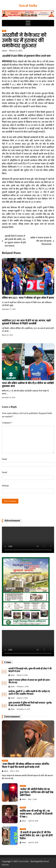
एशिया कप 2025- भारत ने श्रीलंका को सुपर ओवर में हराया (28, 298)
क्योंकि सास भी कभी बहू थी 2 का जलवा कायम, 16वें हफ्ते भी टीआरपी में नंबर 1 (36, 814)
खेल (4, 31)
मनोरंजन (5, 761)
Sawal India (28, 5)
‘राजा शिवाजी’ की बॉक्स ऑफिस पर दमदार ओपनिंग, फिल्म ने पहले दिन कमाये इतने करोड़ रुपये (26, 766)
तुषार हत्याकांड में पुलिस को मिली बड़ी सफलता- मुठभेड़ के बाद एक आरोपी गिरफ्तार (30, 704)
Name (4, 459)
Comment (7, 423)
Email (4, 472)
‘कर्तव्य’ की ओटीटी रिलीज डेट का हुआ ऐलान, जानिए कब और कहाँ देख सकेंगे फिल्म (37, 792)
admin (4, 51)
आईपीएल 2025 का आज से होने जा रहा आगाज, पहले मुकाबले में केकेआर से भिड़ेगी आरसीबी (26, 322)
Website (5, 486)
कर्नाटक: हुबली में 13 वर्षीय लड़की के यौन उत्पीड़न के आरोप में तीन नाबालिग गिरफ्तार (29, 693)
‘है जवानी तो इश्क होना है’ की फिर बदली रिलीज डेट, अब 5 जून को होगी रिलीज (36, 835)
